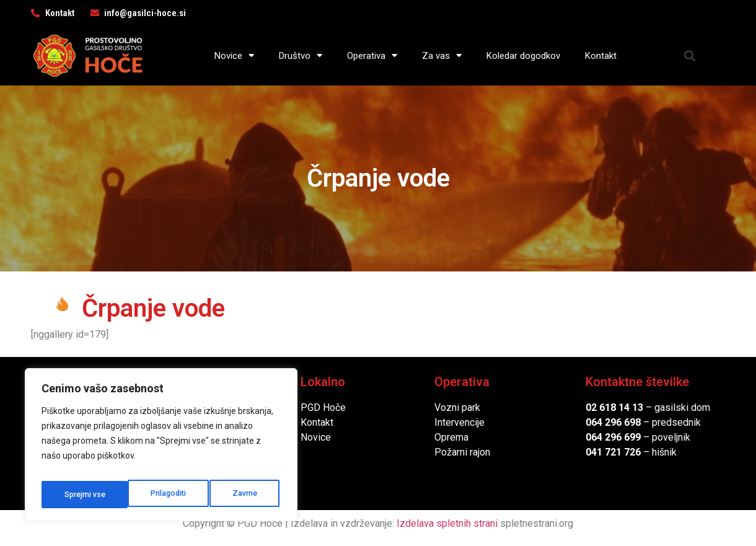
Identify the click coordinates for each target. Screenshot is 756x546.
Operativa (372, 55)
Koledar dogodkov (523, 56)
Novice (234, 55)
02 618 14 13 (614, 407)
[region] (161, 449)
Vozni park (457, 407)
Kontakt (601, 56)
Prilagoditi (81, 495)
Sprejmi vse (239, 495)
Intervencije (459, 422)
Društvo (301, 55)
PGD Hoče (323, 407)
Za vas (442, 55)
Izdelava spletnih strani (447, 523)
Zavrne (159, 495)
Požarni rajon (462, 452)
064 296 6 (608, 422)
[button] (690, 55)
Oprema (451, 437)
